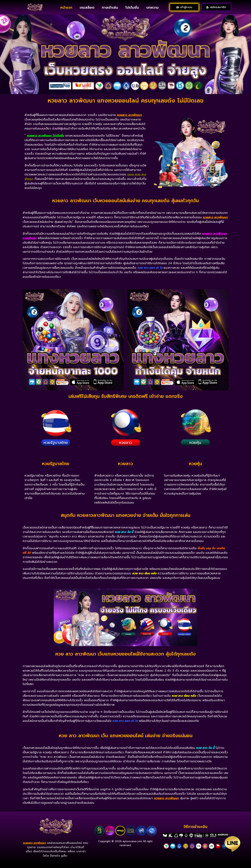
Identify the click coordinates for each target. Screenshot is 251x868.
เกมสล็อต (87, 7)
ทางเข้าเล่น (110, 7)
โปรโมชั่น (132, 7)
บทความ (153, 7)
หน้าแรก (66, 7)
